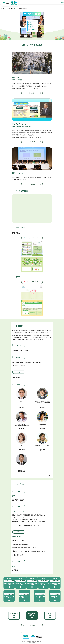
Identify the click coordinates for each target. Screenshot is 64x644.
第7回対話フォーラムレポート (24, 595)
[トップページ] (3, 9)
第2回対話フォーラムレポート (21, 582)
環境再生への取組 (14, 614)
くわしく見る (32, 142)
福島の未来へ (50, 614)
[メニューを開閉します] (62, 2)
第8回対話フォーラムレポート (40, 595)
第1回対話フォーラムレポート (9, 582)
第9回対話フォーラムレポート (55, 595)
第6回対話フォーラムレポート (9, 595)
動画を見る (32, 93)
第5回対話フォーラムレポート (55, 582)
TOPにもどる (32, 625)
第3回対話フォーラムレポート (32, 582)
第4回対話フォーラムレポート (43, 582)
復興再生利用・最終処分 (32, 614)
